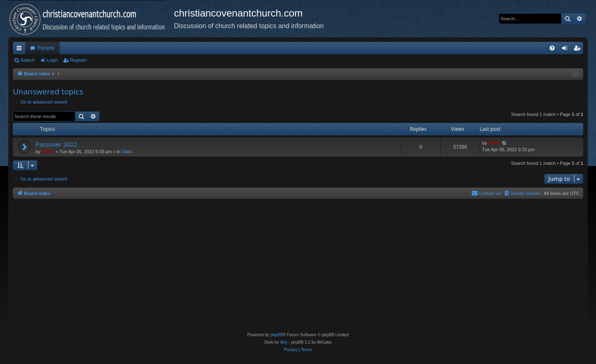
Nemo (48, 152)
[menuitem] (552, 48)
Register (78, 60)
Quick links (21, 50)
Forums (46, 48)
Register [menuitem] (579, 50)
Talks (127, 152)
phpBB (277, 335)
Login (52, 60)
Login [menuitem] (566, 50)
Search (28, 60)
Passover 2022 (57, 144)
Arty (284, 342)
